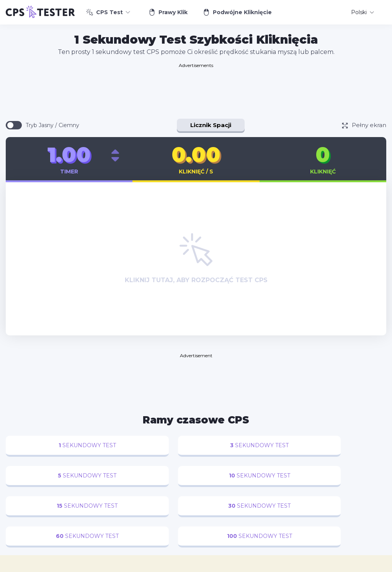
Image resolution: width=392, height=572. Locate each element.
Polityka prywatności (251, 566)
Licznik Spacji (211, 125)
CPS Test (108, 12)
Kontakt (207, 566)
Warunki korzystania (310, 566)
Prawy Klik (168, 12)
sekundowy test (50, 445)
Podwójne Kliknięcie (237, 12)
